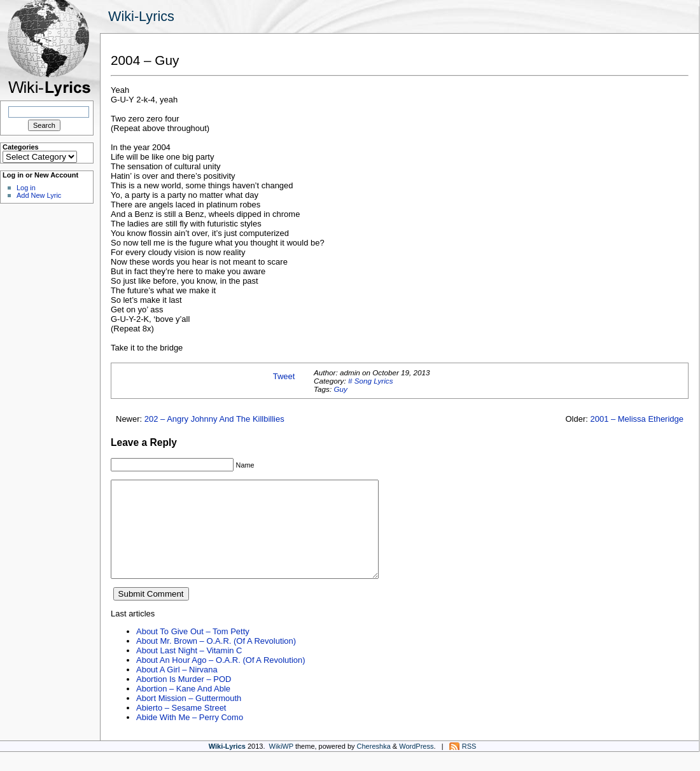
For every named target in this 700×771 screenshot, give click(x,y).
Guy (340, 389)
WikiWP (281, 765)
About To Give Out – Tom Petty (193, 650)
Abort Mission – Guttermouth (189, 717)
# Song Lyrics (371, 381)
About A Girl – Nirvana (177, 689)
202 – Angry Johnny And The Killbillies (214, 419)
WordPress (416, 765)
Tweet (284, 376)
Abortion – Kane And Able (183, 708)
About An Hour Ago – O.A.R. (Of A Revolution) (221, 679)
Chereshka (374, 765)
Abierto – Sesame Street (181, 727)
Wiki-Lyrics (141, 16)
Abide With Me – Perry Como (190, 736)
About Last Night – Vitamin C (189, 670)
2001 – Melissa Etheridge (637, 419)
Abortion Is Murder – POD (184, 698)
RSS (469, 765)
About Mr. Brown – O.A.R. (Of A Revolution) (216, 660)
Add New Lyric (39, 195)
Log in (26, 188)
